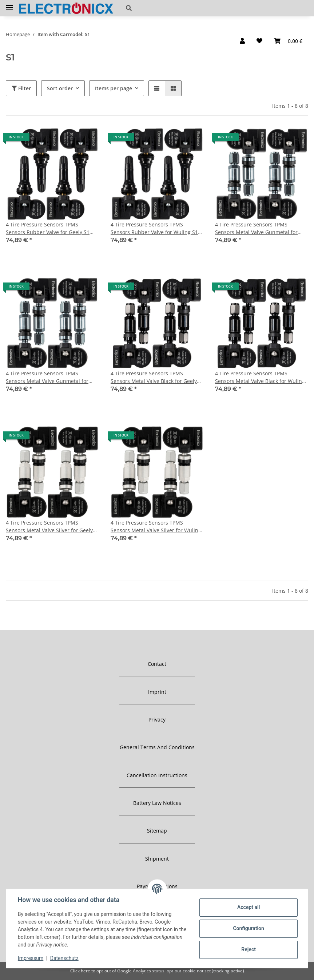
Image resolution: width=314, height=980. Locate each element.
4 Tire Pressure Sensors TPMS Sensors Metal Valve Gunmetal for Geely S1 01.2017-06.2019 (256, 228)
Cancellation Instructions (157, 775)
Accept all (249, 907)
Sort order (60, 88)
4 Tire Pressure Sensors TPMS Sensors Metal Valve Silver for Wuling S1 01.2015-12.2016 (156, 527)
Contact (157, 664)
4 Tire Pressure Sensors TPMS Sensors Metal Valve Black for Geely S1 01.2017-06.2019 (154, 377)
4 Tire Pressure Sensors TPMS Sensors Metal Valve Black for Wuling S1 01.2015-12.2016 (260, 377)
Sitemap (157, 831)
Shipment (157, 859)
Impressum (31, 958)
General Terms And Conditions (157, 747)
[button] (174, 8)
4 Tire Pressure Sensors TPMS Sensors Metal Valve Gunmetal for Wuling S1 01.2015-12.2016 (47, 377)
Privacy (157, 720)
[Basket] (288, 41)
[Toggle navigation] (9, 5)
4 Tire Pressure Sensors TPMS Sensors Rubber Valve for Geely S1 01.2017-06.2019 (48, 228)
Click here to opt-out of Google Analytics (111, 971)
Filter (21, 88)
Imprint (157, 692)
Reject (249, 949)
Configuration (248, 928)
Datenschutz (64, 958)
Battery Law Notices (157, 803)
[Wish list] (259, 41)
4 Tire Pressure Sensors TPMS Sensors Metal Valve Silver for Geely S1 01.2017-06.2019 (49, 527)
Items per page (114, 88)
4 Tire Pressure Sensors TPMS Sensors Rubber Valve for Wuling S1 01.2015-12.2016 (154, 228)
